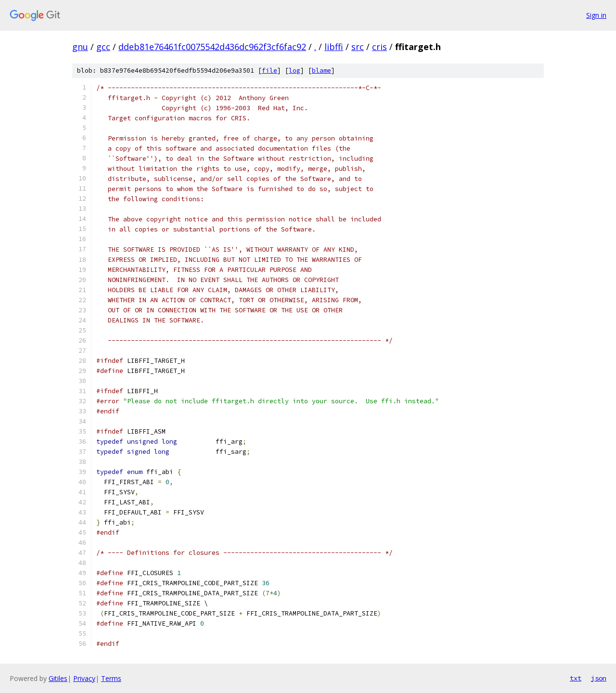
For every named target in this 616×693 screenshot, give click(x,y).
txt (576, 678)
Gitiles (58, 678)
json (599, 678)
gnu (80, 47)
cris (379, 47)
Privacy (84, 678)
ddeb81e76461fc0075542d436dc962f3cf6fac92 (212, 47)
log (295, 71)
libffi (334, 47)
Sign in (596, 15)
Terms (111, 678)
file (269, 71)
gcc (103, 47)
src (358, 47)
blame (321, 71)
